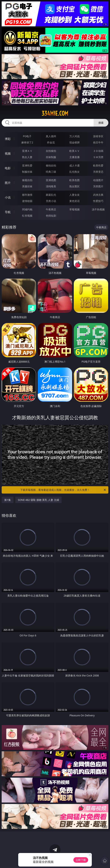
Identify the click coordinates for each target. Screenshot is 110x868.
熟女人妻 (27, 157)
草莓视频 (74, 209)
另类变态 (98, 172)
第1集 (8, 500)
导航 (8, 212)
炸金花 (51, 142)
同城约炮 (27, 209)
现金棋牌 (74, 142)
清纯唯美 (51, 186)
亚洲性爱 (27, 165)
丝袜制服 (51, 157)
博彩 (8, 139)
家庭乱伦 (51, 195)
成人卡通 (74, 165)
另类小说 (51, 201)
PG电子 (27, 136)
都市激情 (27, 195)
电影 (8, 168)
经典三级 (51, 172)
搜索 (101, 123)
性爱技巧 (98, 201)
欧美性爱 (98, 165)
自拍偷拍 (51, 151)
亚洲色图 (51, 180)
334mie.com (55, 113)
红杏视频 (27, 216)
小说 (8, 197)
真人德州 (51, 136)
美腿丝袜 (27, 186)
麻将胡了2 (27, 142)
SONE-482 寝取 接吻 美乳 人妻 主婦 (38, 500)
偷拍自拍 (51, 165)
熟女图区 (74, 186)
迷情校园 (27, 201)
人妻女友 (74, 195)
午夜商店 (51, 209)
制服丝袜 (27, 172)
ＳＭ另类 (98, 157)
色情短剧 (51, 216)
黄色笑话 (74, 201)
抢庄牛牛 (98, 142)
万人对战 (74, 136)
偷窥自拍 (27, 180)
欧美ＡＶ (74, 151)
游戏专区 (98, 136)
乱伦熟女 (74, 172)
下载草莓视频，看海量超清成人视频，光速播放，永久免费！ (63, 490)
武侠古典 (98, 195)
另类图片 (98, 186)
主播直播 (74, 157)
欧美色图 (74, 180)
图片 (8, 183)
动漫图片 (98, 180)
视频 (8, 153)
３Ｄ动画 (98, 151)
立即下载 (81, 860)
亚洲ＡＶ (27, 151)
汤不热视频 (98, 209)
